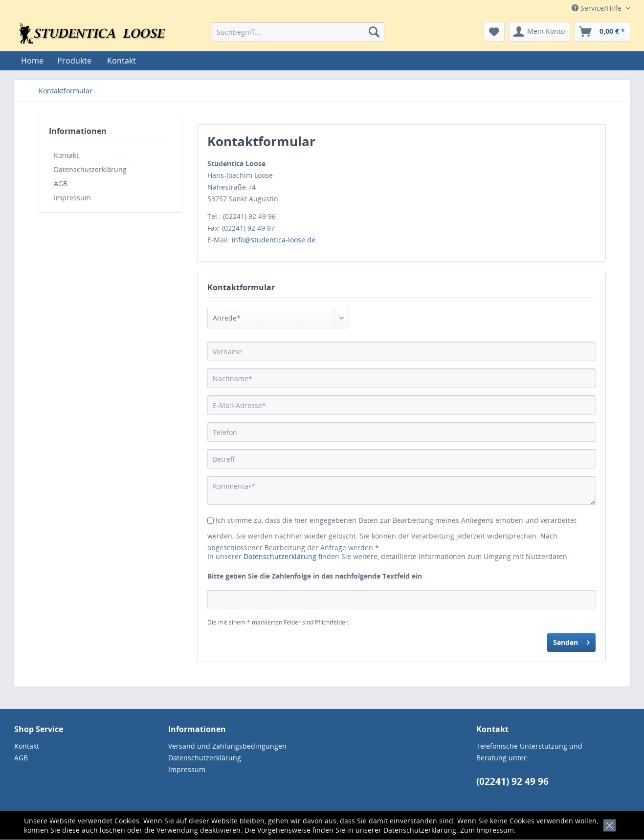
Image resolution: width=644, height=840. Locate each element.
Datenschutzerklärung (420, 830)
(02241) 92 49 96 (512, 781)
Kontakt (122, 61)
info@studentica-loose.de (274, 240)
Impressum (495, 830)
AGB (61, 183)
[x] (608, 824)
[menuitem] (298, 32)
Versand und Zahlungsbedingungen (227, 746)
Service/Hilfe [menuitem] (598, 8)
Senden (571, 641)
